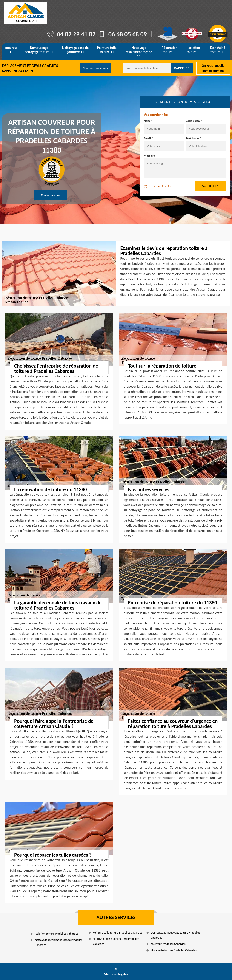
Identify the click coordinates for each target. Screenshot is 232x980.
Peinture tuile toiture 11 (107, 50)
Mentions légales (116, 974)
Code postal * (194, 121)
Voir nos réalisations (95, 68)
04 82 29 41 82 (76, 34)
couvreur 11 (11, 50)
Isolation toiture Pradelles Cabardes (57, 934)
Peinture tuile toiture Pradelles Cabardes (118, 933)
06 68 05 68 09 (128, 34)
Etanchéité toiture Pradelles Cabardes (174, 950)
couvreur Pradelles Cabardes (168, 944)
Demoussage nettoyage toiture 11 (39, 50)
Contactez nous (51, 195)
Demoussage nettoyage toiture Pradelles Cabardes (175, 935)
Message (149, 156)
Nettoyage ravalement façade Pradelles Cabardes (59, 942)
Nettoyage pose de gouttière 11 (75, 50)
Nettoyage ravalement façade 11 (139, 52)
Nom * (148, 121)
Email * (148, 138)
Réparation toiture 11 (170, 50)
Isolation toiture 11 (194, 50)
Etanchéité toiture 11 (218, 50)
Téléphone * (193, 138)
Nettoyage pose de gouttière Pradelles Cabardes (116, 941)
